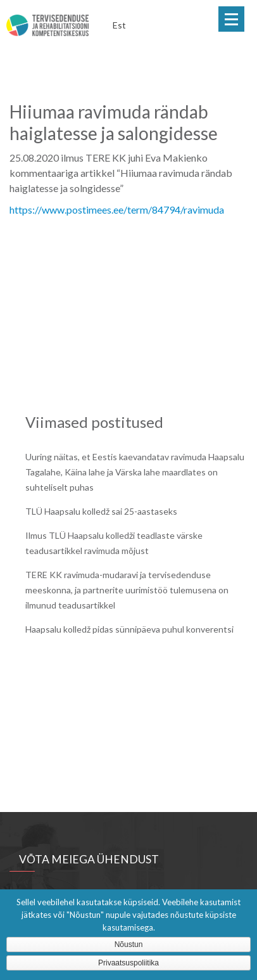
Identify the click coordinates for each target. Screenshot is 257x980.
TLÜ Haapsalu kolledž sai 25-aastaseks (101, 511)
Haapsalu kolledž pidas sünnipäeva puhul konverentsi (129, 629)
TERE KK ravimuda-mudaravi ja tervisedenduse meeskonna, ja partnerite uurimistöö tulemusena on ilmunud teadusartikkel (127, 590)
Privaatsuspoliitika (128, 963)
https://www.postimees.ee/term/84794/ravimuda (117, 210)
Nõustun (129, 945)
